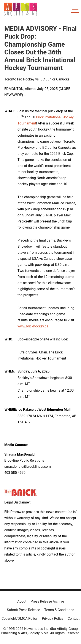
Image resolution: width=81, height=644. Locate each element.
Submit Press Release (23, 610)
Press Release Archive (47, 601)
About (22, 601)
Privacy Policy (53, 619)
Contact (74, 619)
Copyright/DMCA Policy (20, 619)
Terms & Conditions (59, 610)
